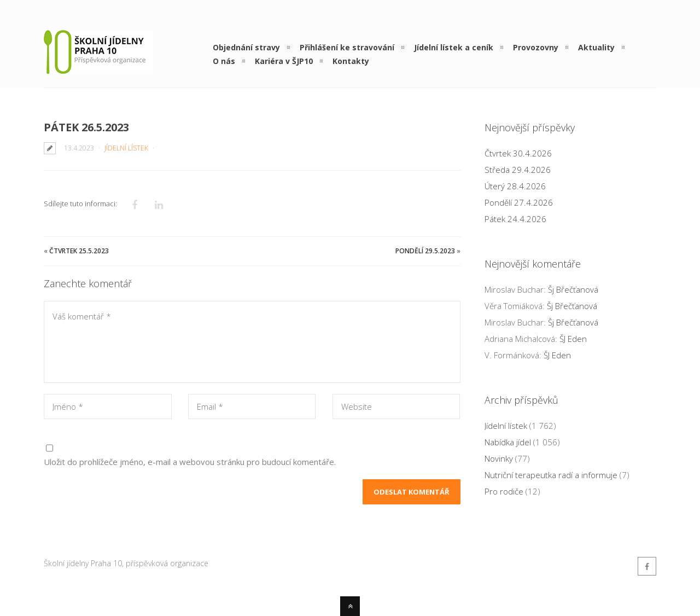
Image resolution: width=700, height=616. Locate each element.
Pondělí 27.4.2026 (519, 202)
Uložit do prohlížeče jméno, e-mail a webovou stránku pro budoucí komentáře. (190, 462)
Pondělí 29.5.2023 (425, 251)
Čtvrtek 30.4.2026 (518, 153)
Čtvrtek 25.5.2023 (79, 251)
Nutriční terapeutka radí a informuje (551, 475)
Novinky (499, 458)
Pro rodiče (504, 491)
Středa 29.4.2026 (518, 170)
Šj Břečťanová (573, 289)
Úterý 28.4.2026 (515, 186)
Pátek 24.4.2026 (515, 219)
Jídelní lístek (126, 148)
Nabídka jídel (508, 442)
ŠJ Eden (573, 339)
